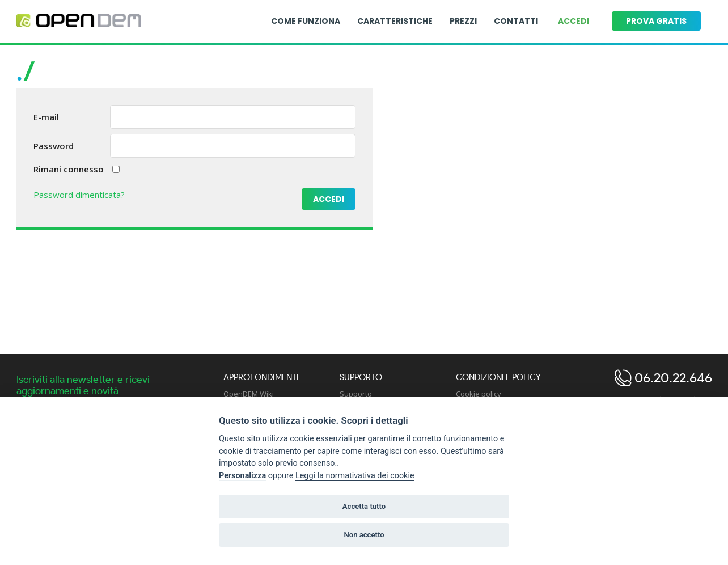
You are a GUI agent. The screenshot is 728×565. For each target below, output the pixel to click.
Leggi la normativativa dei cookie (355, 476)
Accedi (573, 21)
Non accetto (364, 535)
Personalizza (242, 476)
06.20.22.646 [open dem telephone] (672, 378)
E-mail (46, 117)
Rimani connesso (69, 169)
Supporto (356, 394)
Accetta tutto (364, 506)
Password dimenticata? (79, 195)
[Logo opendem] (79, 21)
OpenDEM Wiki (249, 394)
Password (54, 146)
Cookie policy (479, 394)
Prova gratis (656, 21)
